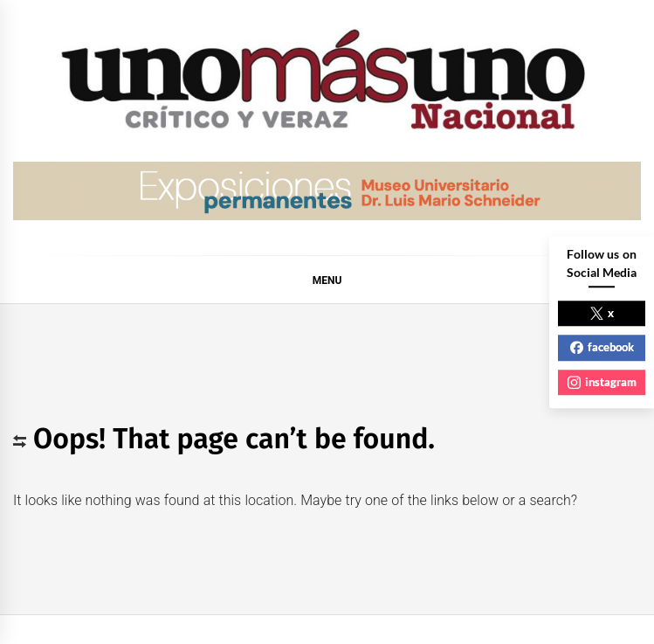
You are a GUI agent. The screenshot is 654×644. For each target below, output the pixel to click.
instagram (602, 382)
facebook (602, 347)
